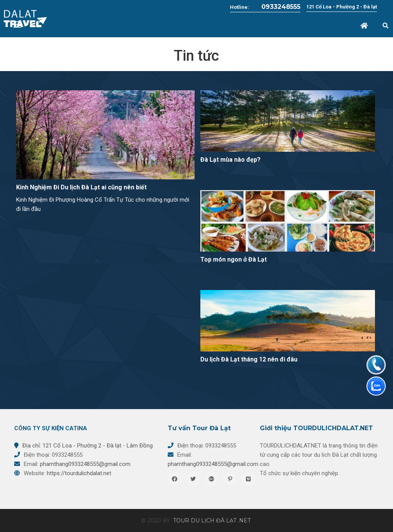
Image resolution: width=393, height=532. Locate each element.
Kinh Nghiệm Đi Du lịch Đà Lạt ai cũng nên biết (81, 187)
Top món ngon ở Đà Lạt (234, 259)
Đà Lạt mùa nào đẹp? (230, 160)
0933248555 (275, 7)
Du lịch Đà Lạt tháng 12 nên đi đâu (249, 359)
